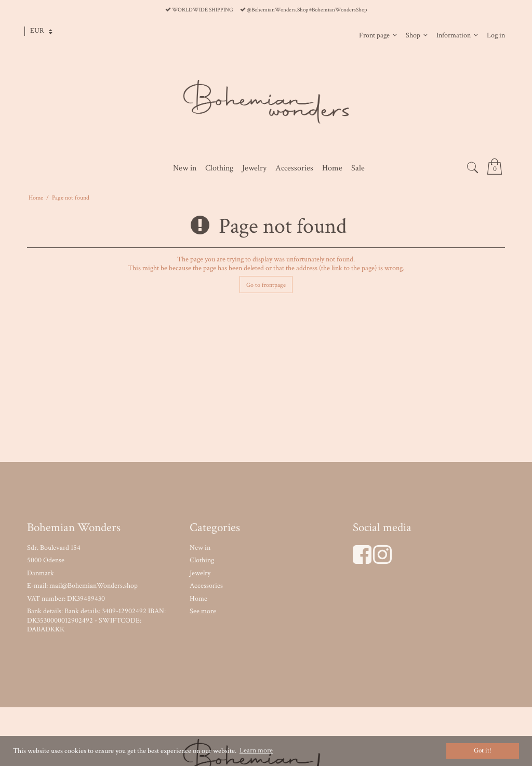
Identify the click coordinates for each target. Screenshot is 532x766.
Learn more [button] (256, 750)
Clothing (202, 560)
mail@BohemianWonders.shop (94, 586)
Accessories (206, 586)
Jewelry (200, 573)
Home (198, 599)
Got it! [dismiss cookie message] (483, 750)
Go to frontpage (266, 285)
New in (200, 548)
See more (203, 611)
